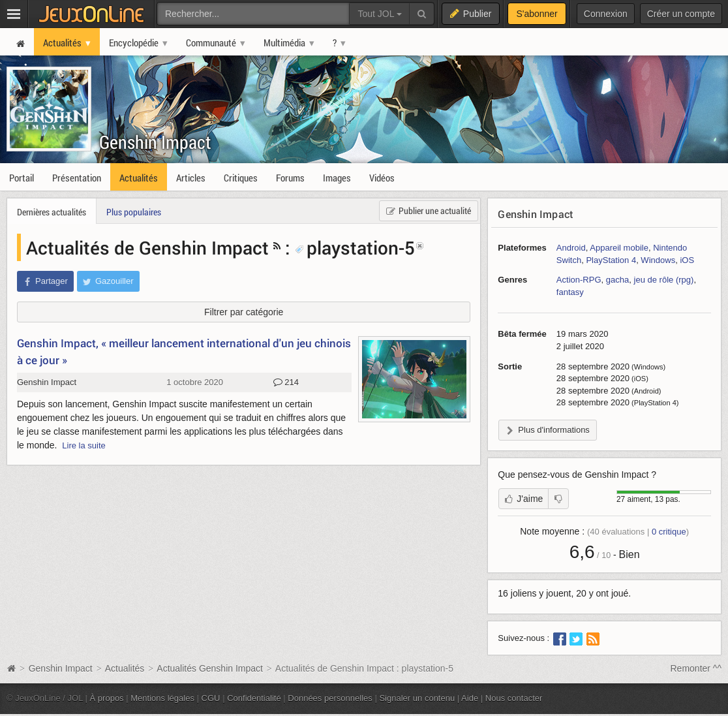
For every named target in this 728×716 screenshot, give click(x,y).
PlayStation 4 (611, 260)
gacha (617, 280)
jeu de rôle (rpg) (664, 280)
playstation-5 (355, 247)
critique (669, 532)
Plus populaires (134, 212)
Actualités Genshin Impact (210, 668)
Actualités (125, 668)
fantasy (570, 292)
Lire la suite (84, 445)
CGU (211, 698)
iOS (687, 260)
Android (571, 248)
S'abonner (537, 14)
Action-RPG (579, 280)
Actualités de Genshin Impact (147, 247)
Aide (470, 698)
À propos (107, 698)
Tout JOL (379, 14)
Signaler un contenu (417, 698)
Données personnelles (330, 698)
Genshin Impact (155, 142)
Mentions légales (162, 698)
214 (286, 382)
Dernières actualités (52, 212)
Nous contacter (514, 698)
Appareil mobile (619, 248)
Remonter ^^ (696, 668)
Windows (658, 260)
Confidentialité (254, 698)
